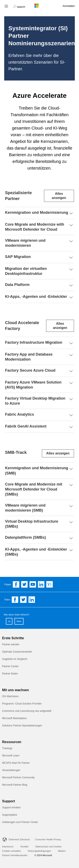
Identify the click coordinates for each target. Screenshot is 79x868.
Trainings (7, 748)
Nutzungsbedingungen (39, 851)
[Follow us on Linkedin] (41, 584)
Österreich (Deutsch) (19, 839)
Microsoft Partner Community (18, 777)
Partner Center (10, 666)
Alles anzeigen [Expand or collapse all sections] (59, 196)
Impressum (8, 847)
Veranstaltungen (11, 770)
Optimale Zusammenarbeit (17, 652)
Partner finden (10, 674)
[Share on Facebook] (15, 600)
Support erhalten (11, 808)
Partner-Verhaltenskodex (15, 855)
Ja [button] (9, 621)
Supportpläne (10, 815)
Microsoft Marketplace (14, 718)
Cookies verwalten (12, 851)
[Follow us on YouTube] (33, 584)
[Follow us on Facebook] (16, 584)
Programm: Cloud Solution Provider (22, 704)
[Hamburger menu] (6, 6)
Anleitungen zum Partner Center (20, 822)
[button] (19, 6)
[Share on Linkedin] (32, 600)
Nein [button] (19, 621)
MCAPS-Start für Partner (16, 763)
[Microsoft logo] (40, 6)
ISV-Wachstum (10, 696)
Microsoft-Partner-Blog (15, 785)
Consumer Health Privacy (48, 839)
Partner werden (11, 644)
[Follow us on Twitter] (25, 584)
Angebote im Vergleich (15, 659)
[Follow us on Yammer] (50, 584)
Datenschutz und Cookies (48, 847)
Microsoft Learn (11, 756)
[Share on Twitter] (23, 600)
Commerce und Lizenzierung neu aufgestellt (27, 711)
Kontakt (24, 847)
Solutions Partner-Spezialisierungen (22, 726)
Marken (62, 851)
